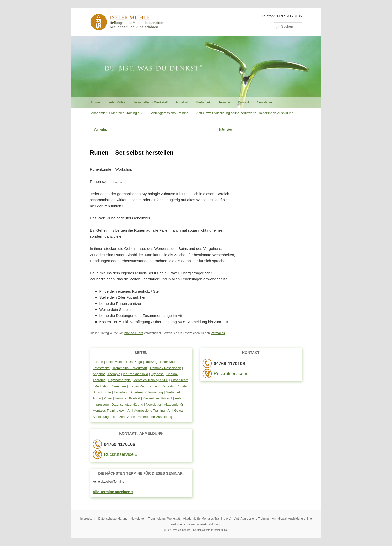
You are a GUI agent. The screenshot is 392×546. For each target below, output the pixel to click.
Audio (97, 398)
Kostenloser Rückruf (158, 398)
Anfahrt (180, 398)
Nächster (228, 130)
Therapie (114, 374)
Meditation (102, 386)
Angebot (182, 102)
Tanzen (153, 386)
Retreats (168, 386)
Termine (224, 102)
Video (108, 398)
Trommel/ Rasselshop (165, 368)
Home (96, 102)
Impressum (101, 405)
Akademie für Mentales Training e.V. (117, 113)
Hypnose (157, 374)
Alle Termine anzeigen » (113, 492)
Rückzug (151, 362)
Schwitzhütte (102, 392)
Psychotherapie (119, 380)
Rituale (181, 386)
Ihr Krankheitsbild (135, 374)
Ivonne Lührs (134, 333)
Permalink (218, 333)
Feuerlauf (121, 392)
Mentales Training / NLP (151, 380)
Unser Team (180, 380)
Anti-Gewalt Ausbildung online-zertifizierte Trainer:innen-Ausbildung (245, 113)
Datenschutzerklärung (127, 405)
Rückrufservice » (121, 454)
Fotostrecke (101, 368)
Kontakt (243, 102)
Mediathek (203, 102)
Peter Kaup (168, 362)
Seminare (119, 386)
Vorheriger (99, 130)
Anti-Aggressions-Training (170, 113)
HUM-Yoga (134, 362)
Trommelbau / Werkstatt (151, 102)
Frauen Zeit (137, 386)
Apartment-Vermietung (147, 392)
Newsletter (265, 102)
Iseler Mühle (117, 102)
